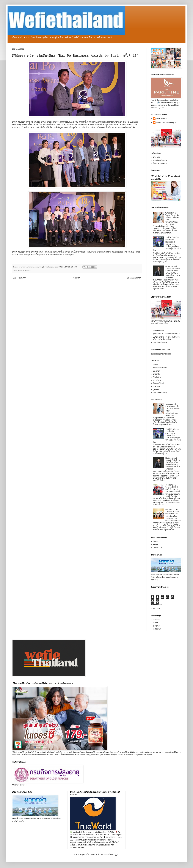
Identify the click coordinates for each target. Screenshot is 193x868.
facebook (157, 620)
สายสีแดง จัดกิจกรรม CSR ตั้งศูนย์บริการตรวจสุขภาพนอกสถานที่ (173, 488)
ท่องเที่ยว (157, 371)
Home (155, 365)
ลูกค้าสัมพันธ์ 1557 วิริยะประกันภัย (166, 334)
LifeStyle (157, 386)
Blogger (115, 855)
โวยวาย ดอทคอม (160, 163)
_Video (156, 389)
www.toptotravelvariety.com (167, 122)
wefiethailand (158, 331)
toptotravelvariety (160, 160)
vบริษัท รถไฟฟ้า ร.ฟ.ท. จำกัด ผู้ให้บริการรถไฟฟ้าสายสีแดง (166, 338)
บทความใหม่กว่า (20, 278)
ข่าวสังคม (157, 380)
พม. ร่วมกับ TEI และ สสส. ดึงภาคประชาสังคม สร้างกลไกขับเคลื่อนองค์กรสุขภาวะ (172, 514)
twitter (155, 623)
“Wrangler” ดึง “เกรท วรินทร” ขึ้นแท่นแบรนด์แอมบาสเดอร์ (173, 216)
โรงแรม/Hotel (158, 383)
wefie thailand (162, 118)
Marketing (157, 377)
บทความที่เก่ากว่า (134, 278)
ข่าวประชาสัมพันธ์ (24, 270)
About (155, 544)
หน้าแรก (77, 278)
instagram (157, 629)
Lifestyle (156, 374)
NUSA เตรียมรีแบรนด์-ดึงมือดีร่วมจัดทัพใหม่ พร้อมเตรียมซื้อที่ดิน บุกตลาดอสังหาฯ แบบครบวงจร (173, 272)
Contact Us (158, 547)
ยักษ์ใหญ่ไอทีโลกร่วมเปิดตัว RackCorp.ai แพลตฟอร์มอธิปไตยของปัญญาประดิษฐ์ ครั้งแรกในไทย (167, 244)
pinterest (157, 626)
